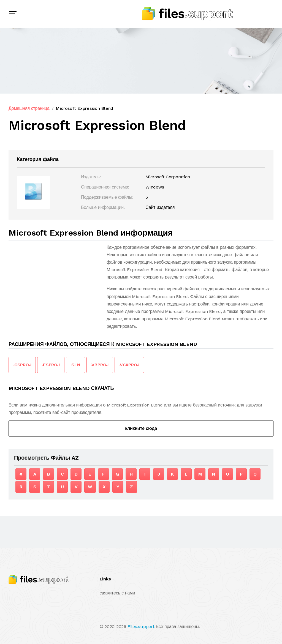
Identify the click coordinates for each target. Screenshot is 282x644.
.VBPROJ (100, 365)
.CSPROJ (22, 365)
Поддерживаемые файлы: (107, 197)
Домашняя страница (29, 108)
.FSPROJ (51, 365)
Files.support (141, 627)
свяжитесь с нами (117, 593)
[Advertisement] (55, 282)
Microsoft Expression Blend (84, 108)
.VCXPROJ (129, 365)
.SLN (75, 365)
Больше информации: (103, 207)
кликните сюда (141, 428)
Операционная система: (105, 187)
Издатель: (91, 177)
